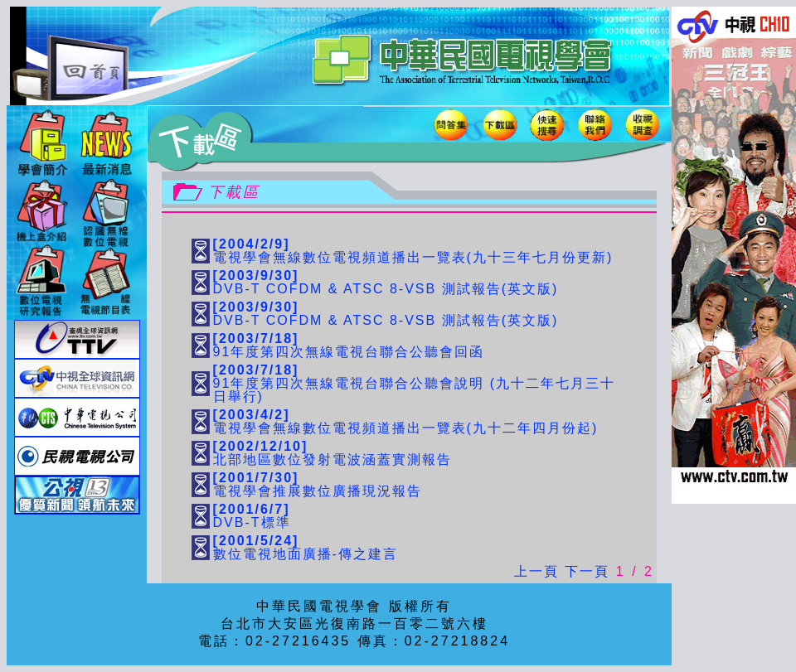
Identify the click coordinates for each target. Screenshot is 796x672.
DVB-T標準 (252, 516)
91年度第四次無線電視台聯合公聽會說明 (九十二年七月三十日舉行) (415, 383)
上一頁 (536, 571)
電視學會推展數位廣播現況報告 (318, 484)
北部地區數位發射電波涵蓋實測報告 (332, 453)
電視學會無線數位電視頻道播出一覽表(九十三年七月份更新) (413, 251)
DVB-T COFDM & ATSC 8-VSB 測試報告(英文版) (386, 282)
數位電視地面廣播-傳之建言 (306, 547)
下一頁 (587, 571)
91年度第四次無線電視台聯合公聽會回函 (349, 345)
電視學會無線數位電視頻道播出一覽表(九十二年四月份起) (406, 421)
